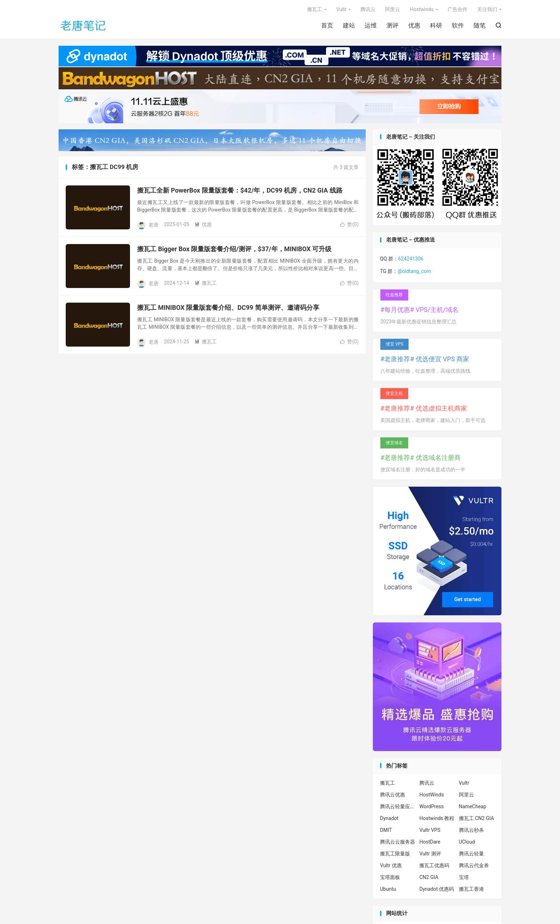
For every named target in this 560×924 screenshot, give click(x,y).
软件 (458, 25)
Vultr (341, 9)
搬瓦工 (315, 9)
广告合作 (457, 9)
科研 (436, 25)
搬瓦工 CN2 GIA (477, 818)
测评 (392, 25)
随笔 (480, 25)
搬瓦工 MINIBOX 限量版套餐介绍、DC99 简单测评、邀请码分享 (228, 307)
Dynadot (389, 818)
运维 (371, 25)
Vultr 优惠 (391, 865)
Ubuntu (388, 889)
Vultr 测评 (430, 854)
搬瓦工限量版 (395, 854)
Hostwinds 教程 (437, 818)
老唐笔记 (84, 25)
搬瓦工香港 (471, 889)
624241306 (411, 259)
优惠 (414, 25)
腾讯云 (368, 9)
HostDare (430, 842)
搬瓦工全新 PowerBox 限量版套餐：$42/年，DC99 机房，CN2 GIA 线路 (240, 190)
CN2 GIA (429, 877)
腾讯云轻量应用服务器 (398, 806)
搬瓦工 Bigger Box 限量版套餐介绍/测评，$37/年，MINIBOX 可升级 (234, 249)
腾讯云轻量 (471, 854)
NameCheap (473, 806)
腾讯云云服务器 (397, 842)
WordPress (431, 806)
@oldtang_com (414, 271)
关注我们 (487, 9)
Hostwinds (422, 9)
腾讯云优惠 (392, 795)
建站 (349, 25)
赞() (349, 224)
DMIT (386, 830)
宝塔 (464, 877)
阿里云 (392, 9)
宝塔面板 (390, 877)
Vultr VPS (430, 830)
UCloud (467, 842)
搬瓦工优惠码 (434, 865)
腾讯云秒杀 (471, 830)
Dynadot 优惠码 (437, 889)
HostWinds (431, 795)
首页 (327, 25)
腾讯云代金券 (474, 865)
